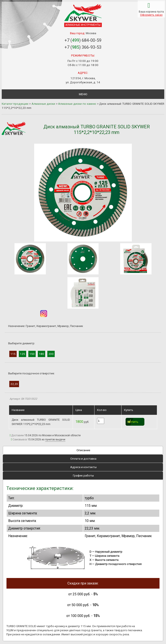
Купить (133, 422)
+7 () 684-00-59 (83, 40)
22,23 (14, 384)
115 (13, 354)
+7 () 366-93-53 (83, 47)
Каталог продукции (15, 104)
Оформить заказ (151, 15)
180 (41, 354)
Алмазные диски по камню (77, 104)
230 (51, 354)
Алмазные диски (43, 104)
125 (22, 354)
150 (32, 354)
